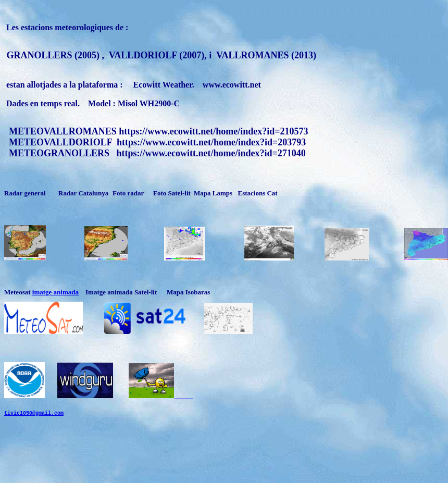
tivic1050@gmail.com (34, 422)
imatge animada (55, 292)
